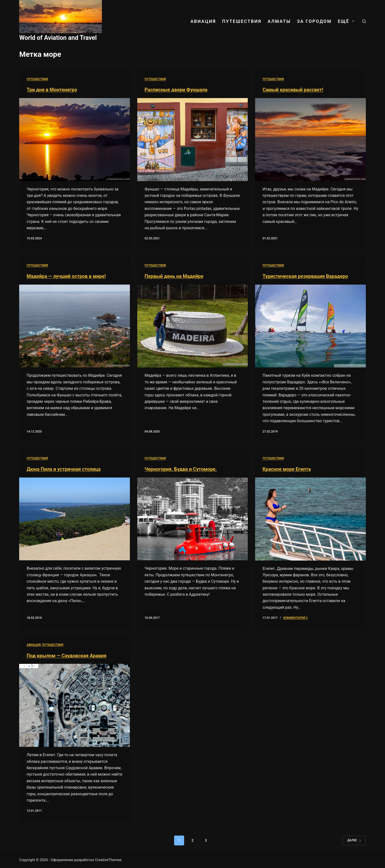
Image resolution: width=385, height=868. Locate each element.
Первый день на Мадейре (174, 276)
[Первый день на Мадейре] (192, 326)
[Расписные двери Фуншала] (192, 139)
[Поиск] (364, 21)
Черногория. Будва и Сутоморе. (181, 469)
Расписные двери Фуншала (177, 90)
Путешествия (242, 21)
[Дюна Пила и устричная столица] (74, 519)
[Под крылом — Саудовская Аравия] (74, 705)
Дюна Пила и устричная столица (64, 469)
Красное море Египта (287, 469)
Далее (354, 840)
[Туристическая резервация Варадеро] (310, 326)
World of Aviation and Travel (58, 38)
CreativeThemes (108, 859)
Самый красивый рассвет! (293, 90)
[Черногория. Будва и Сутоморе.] (192, 519)
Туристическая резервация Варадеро (306, 276)
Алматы (279, 21)
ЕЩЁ (347, 21)
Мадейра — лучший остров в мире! (67, 276)
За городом (314, 21)
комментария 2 (295, 617)
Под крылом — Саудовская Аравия (67, 655)
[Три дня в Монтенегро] (74, 139)
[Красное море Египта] (310, 519)
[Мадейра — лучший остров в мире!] (74, 326)
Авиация (203, 21)
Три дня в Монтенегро (52, 90)
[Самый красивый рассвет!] (310, 139)
